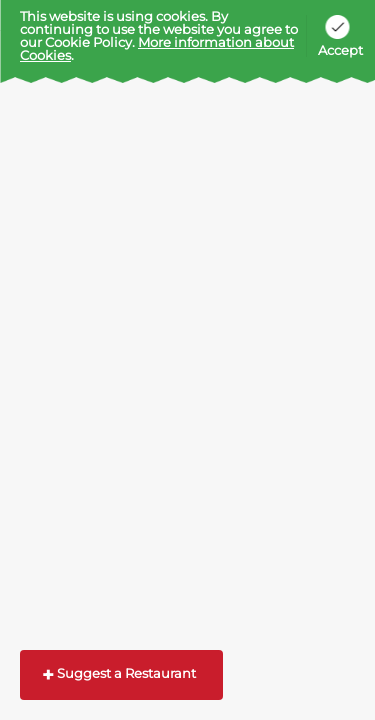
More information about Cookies (157, 48)
